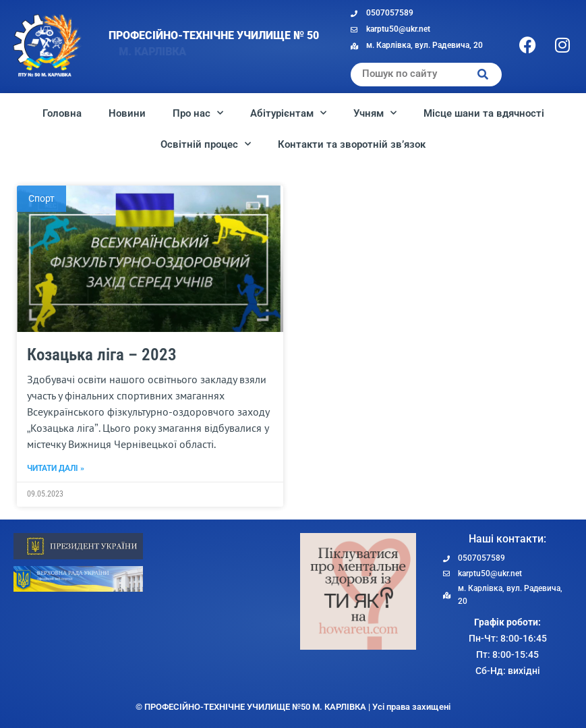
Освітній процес (206, 144)
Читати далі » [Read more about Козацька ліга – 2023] (56, 511)
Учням (375, 113)
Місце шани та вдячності (484, 113)
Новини (127, 113)
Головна (62, 113)
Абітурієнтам (288, 113)
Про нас (198, 113)
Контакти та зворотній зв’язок (352, 144)
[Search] (483, 75)
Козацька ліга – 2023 (102, 396)
